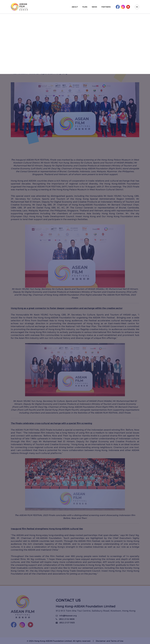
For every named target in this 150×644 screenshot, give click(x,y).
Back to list (25, 21)
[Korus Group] (19, 7)
